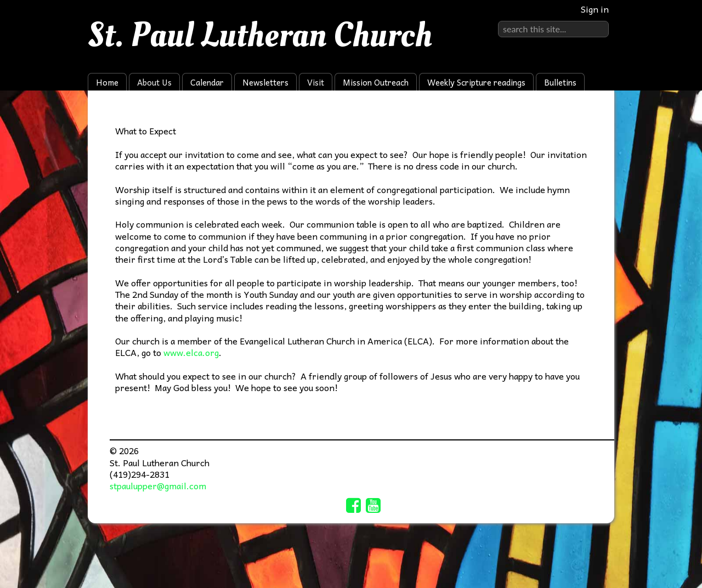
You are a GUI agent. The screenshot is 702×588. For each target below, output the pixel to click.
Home (107, 82)
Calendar (207, 82)
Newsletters (265, 82)
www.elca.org (191, 352)
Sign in (595, 9)
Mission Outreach (376, 82)
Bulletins (560, 82)
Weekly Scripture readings (476, 82)
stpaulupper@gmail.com (158, 485)
